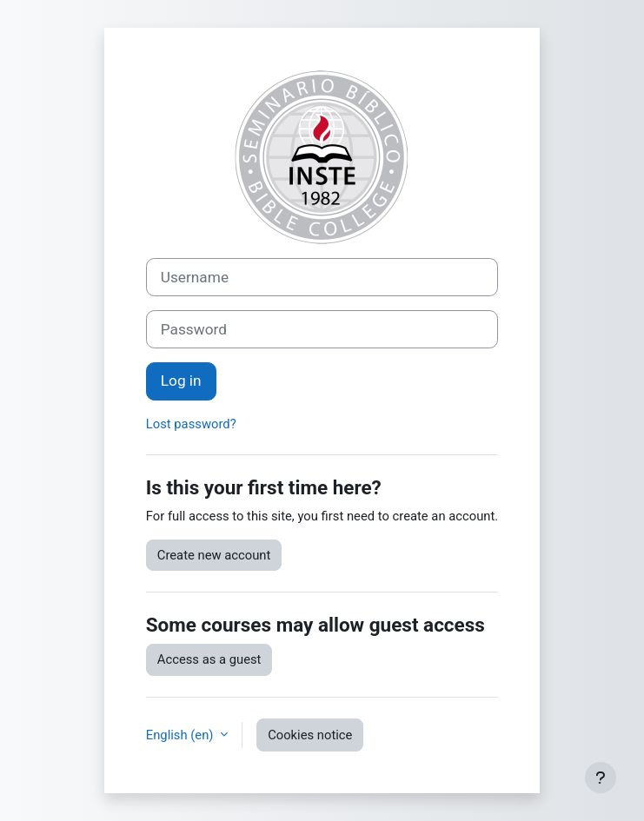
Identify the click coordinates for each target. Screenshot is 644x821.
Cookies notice (310, 735)
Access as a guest (209, 659)
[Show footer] (601, 778)
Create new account (214, 555)
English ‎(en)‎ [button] (181, 735)
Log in (181, 381)
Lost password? (191, 424)
